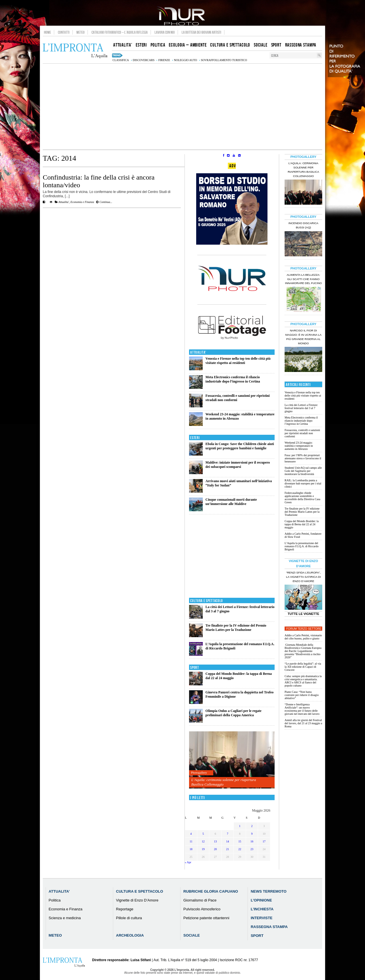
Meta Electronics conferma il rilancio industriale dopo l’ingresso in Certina (233, 379)
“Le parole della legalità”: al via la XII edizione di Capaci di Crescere (303, 667)
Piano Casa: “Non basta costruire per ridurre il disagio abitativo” (302, 695)
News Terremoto (268, 891)
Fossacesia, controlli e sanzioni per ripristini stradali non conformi (302, 433)
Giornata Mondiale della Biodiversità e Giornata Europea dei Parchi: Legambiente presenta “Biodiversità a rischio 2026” (303, 651)
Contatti (64, 32)
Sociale (192, 935)
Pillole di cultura (129, 918)
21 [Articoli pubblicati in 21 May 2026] (228, 849)
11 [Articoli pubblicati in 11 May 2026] (191, 841)
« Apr (188, 862)
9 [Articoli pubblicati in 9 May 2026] (252, 834)
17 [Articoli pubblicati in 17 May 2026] (264, 841)
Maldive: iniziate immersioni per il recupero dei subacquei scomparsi (238, 465)
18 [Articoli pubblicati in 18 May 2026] (191, 849)
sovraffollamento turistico (224, 60)
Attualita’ (59, 891)
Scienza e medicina (65, 918)
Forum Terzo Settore (304, 629)
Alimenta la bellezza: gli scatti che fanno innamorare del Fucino (303, 279)
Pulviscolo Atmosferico (202, 909)
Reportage (125, 909)
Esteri (195, 438)
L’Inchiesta (262, 909)
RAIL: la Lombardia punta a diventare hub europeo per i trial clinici (303, 483)
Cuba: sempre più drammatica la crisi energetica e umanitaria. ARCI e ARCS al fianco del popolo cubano (303, 681)
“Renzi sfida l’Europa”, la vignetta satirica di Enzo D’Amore (303, 577)
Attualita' (64, 202)
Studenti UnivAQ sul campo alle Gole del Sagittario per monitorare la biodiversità (303, 471)
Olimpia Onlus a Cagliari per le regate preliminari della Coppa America (234, 713)
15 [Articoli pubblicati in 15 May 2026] (240, 841)
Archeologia (130, 935)
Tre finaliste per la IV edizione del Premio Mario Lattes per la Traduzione (236, 628)
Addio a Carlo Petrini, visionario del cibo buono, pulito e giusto (303, 637)
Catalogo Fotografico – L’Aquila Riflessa (120, 32)
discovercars (144, 60)
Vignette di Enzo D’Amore (137, 900)
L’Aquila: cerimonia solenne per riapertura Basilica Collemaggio (224, 782)
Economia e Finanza (82, 202)
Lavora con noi (165, 32)
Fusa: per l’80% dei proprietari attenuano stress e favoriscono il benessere (303, 458)
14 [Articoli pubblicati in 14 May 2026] (228, 841)
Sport (195, 668)
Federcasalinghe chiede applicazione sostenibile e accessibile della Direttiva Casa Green (302, 498)
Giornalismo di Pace (200, 900)
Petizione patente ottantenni (206, 918)
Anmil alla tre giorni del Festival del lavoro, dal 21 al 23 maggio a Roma (303, 723)
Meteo (81, 32)
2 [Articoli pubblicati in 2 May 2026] (252, 826)
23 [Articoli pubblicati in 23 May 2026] (252, 849)
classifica (121, 60)
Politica (55, 900)
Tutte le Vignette (304, 614)
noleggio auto (185, 60)
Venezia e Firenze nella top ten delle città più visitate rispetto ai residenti (238, 361)
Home (47, 32)
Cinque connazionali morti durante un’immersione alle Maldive (231, 502)
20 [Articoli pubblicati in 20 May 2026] (215, 849)
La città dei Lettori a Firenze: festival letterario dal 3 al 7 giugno (301, 408)
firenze (164, 60)
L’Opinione (261, 900)
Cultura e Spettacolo (207, 601)
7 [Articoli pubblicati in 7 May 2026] (227, 834)
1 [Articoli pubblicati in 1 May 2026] (240, 826)
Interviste (261, 918)
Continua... (104, 202)
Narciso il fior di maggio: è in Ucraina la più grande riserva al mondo (304, 337)
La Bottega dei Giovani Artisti (201, 32)
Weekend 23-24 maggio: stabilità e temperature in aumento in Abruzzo (299, 446)
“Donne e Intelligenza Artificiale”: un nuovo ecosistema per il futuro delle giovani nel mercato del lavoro (302, 709)
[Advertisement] (182, 106)
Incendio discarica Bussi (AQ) (304, 225)
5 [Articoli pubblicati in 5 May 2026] (203, 834)
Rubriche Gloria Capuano (211, 891)
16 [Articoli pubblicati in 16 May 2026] (252, 841)
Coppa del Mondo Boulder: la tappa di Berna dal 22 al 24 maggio (302, 524)
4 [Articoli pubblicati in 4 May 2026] (191, 834)
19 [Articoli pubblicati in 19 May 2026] (203, 849)
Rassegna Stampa (269, 927)
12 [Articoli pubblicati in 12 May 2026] (203, 841)
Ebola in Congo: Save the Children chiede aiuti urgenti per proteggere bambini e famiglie (240, 446)
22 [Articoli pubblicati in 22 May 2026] (240, 849)
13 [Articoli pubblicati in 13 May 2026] (215, 841)
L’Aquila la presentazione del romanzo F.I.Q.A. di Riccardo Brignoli (302, 546)
